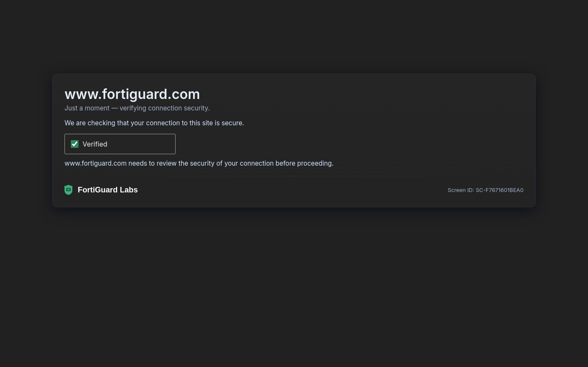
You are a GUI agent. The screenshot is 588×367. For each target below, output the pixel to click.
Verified (95, 144)
